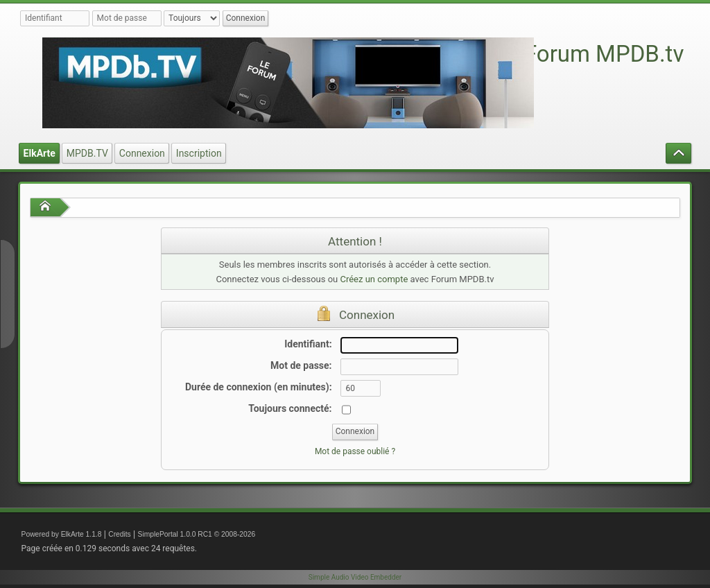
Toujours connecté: (290, 408)
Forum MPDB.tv (604, 54)
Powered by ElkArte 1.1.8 (62, 534)
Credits (120, 534)
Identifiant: (308, 344)
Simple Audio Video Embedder (355, 577)
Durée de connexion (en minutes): (259, 387)
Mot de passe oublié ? (355, 451)
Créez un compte (374, 279)
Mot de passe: (301, 365)
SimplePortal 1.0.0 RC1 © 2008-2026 (197, 534)
